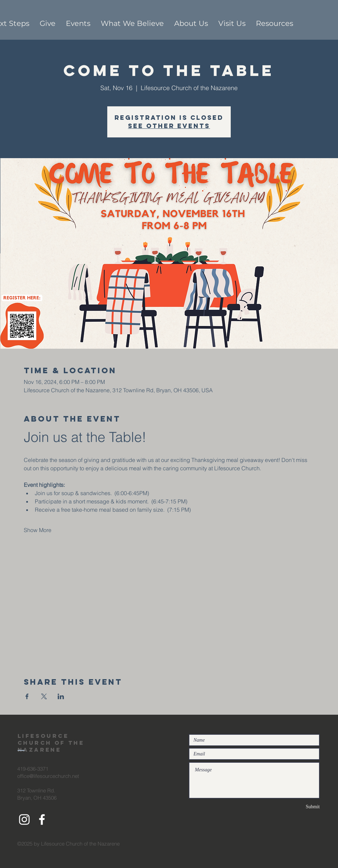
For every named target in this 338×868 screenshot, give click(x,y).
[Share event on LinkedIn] (61, 696)
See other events (169, 126)
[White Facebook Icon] (42, 819)
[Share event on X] (44, 696)
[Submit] (295, 807)
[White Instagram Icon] (24, 819)
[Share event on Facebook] (27, 696)
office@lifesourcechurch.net (48, 776)
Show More (38, 530)
